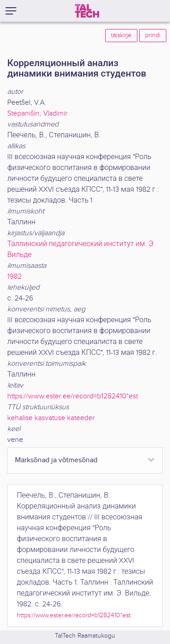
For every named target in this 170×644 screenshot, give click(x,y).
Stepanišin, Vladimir (37, 114)
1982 (15, 277)
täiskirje (121, 35)
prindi (153, 35)
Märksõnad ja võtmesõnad (56, 460)
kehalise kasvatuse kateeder (51, 418)
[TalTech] (87, 11)
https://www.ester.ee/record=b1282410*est (73, 396)
